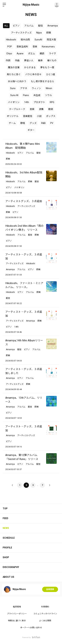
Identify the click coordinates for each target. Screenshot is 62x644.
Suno (13, 88)
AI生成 (37, 95)
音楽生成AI (22, 47)
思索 (32, 109)
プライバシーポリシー (17, 614)
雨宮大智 (51, 40)
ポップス (51, 116)
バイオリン (14, 102)
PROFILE (7, 548)
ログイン (57, 5)
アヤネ (24, 88)
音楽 (35, 47)
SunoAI (38, 40)
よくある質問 (45, 621)
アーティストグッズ (21, 33)
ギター (31, 130)
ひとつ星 (51, 74)
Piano (26, 95)
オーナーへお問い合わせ (31, 628)
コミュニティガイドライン (45, 614)
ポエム (32, 54)
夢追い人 (29, 60)
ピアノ (16, 26)
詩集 (41, 109)
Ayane (20, 54)
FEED (5, 518)
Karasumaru (48, 47)
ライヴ (52, 54)
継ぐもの (52, 60)
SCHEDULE (9, 538)
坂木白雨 (25, 40)
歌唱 (23, 123)
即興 (49, 33)
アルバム (29, 26)
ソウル (48, 95)
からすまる (30, 67)
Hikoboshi (11, 40)
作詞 (8, 60)
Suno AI (14, 95)
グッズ (33, 123)
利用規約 (45, 607)
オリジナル (13, 116)
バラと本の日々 (33, 74)
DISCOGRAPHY (11, 567)
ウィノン (36, 88)
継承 (40, 60)
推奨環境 (17, 607)
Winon (49, 88)
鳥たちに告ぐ (14, 74)
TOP (5, 509)
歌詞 (51, 109)
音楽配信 (28, 116)
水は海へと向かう (17, 81)
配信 (41, 26)
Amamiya (53, 26)
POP (10, 47)
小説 (39, 116)
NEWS (6, 528)
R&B (43, 123)
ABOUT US (8, 577)
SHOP (6, 557)
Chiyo (9, 54)
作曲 (17, 60)
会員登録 (50, 589)
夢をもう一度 (47, 67)
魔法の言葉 (14, 67)
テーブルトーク (17, 109)
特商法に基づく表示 (17, 621)
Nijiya (39, 33)
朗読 (42, 54)
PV (52, 123)
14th (27, 102)
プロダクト (39, 102)
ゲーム (12, 123)
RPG (52, 102)
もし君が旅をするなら (42, 81)
